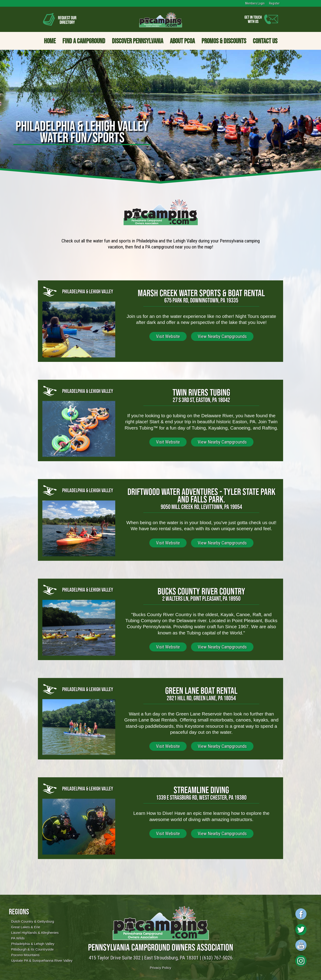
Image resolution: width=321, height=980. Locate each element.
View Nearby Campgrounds (222, 336)
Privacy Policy (160, 968)
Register (274, 3)
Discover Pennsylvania (138, 41)
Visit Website (168, 336)
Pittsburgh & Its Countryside (32, 949)
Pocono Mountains (25, 955)
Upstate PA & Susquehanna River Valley (42, 960)
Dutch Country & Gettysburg (33, 921)
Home (50, 41)
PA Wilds (18, 938)
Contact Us (265, 41)
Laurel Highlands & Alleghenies (35, 933)
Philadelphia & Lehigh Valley (33, 944)
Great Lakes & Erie (26, 927)
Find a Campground (84, 41)
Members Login (255, 3)
